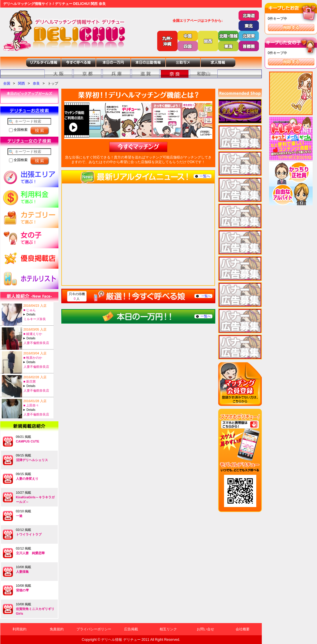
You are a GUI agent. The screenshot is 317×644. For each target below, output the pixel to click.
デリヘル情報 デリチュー (121, 640)
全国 (7, 83)
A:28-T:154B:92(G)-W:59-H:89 (38, 314)
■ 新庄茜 (30, 381)
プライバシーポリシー (94, 629)
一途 (19, 516)
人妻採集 (22, 572)
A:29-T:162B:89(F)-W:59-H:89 (38, 362)
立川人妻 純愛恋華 (30, 553)
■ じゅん (30, 310)
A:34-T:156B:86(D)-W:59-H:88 (38, 410)
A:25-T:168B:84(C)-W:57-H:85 (38, 386)
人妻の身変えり (27, 479)
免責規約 (57, 629)
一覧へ (205, 176)
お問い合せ (205, 629)
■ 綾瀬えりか (33, 334)
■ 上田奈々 (31, 405)
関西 (22, 83)
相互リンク (168, 629)
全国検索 (18, 130)
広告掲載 (131, 629)
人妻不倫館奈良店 (36, 343)
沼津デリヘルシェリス (32, 460)
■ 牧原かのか (33, 358)
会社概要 (243, 629)
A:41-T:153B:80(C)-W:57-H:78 (38, 338)
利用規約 (19, 629)
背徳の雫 (22, 590)
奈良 (36, 83)
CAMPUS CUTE (28, 441)
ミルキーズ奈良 (35, 319)
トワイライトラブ (29, 534)
